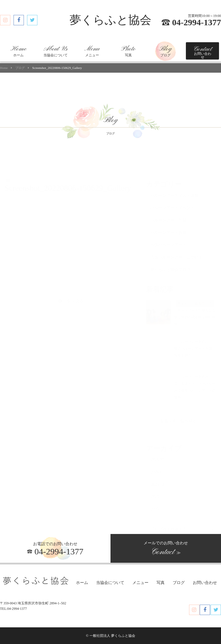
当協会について (56, 51)
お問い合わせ (203, 52)
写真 (128, 51)
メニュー (92, 51)
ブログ (165, 51)
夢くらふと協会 (110, 20)
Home (4, 68)
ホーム (18, 51)
